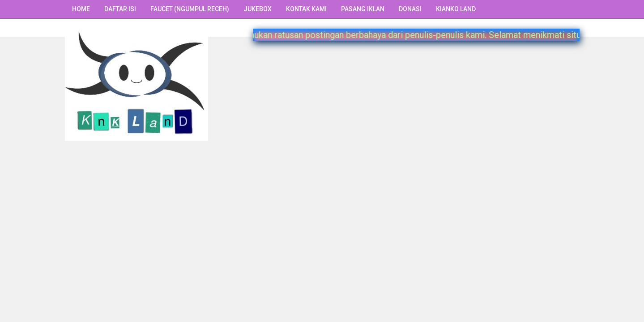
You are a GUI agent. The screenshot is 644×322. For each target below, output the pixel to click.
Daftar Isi (120, 9)
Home (81, 9)
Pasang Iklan (363, 9)
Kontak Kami (306, 9)
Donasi (410, 9)
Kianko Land (456, 9)
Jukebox (258, 9)
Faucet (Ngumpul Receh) (190, 9)
